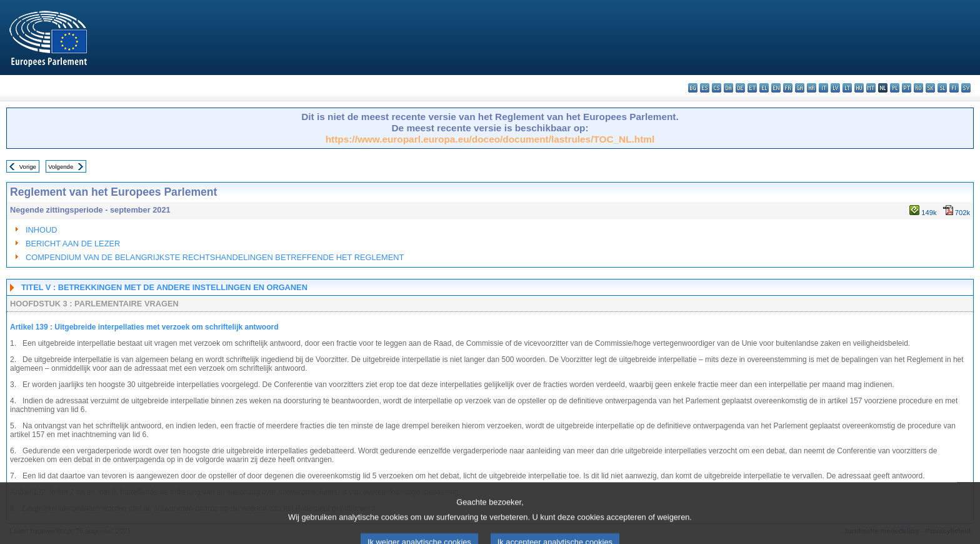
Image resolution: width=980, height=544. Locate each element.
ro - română (918, 88)
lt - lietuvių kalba (847, 88)
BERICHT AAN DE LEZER (73, 244)
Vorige (28, 167)
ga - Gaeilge (800, 88)
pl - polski (895, 88)
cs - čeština (717, 88)
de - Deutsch (740, 88)
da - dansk (728, 88)
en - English (776, 88)
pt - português (907, 88)
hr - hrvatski (812, 88)
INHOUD (41, 230)
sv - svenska (966, 88)
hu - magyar (859, 88)
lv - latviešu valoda (835, 88)
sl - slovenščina (942, 88)
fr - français (788, 88)
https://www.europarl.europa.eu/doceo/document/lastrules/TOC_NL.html (490, 139)
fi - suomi (954, 88)
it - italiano (823, 88)
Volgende (61, 167)
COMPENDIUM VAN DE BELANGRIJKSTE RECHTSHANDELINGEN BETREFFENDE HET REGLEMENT (215, 257)
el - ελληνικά (764, 88)
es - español (705, 88)
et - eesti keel (752, 88)
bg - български (693, 88)
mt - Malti (871, 88)
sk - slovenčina (930, 88)
